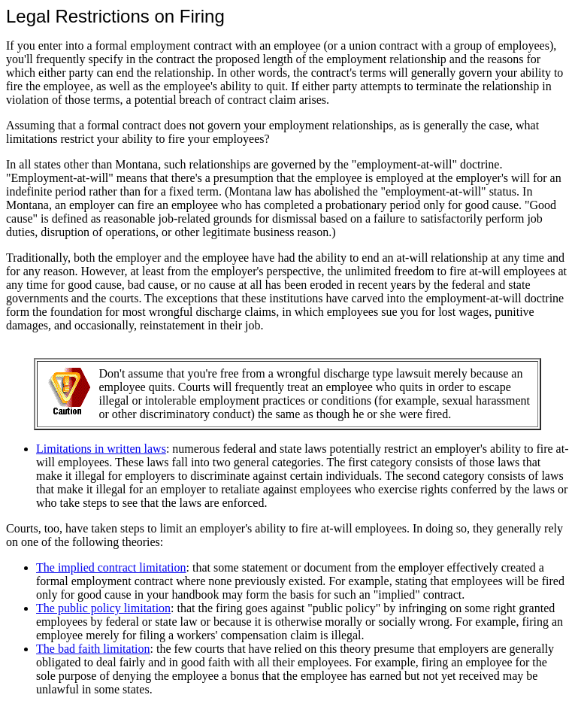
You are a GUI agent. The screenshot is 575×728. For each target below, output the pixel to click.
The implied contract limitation (111, 567)
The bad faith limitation (93, 649)
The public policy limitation (103, 608)
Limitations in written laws (101, 449)
